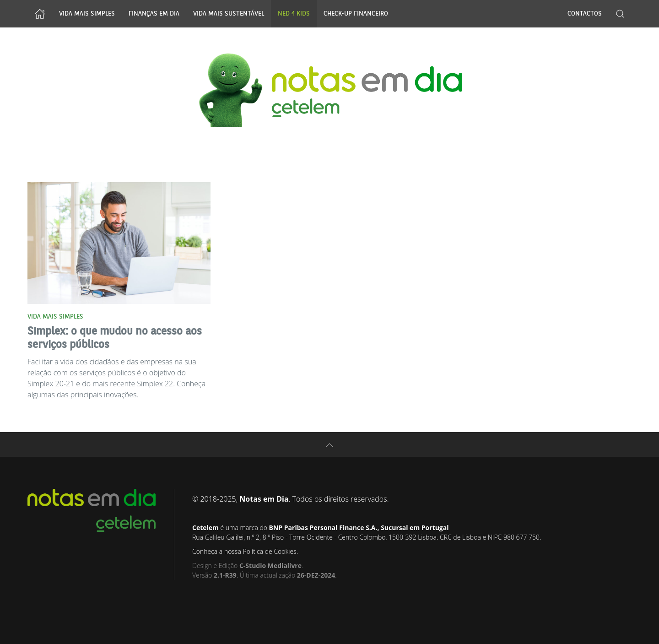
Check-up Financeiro (356, 14)
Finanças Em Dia (154, 14)
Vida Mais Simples (87, 14)
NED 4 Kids (294, 14)
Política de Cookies (269, 551)
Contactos (585, 14)
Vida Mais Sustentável (229, 14)
